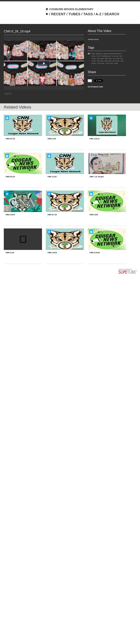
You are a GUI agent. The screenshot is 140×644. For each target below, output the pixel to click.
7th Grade (100, 61)
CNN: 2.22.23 (94, 139)
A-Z (98, 14)
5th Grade (116, 58)
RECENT (58, 14)
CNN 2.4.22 (52, 139)
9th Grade (116, 61)
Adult (116, 63)
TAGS (88, 14)
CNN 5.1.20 (10, 253)
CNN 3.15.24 (10, 215)
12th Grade (109, 63)
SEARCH (112, 14)
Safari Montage (97, 54)
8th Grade (108, 61)
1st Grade (115, 56)
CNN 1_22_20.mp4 (97, 177)
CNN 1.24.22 (52, 253)
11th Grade (101, 63)
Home (93, 56)
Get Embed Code (95, 87)
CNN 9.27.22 (10, 139)
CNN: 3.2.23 (52, 177)
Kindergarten (106, 56)
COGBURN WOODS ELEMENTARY (69, 9)
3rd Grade (100, 58)
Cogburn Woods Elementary (112, 54)
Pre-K (99, 56)
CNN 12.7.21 (52, 215)
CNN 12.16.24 (95, 253)
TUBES (74, 14)
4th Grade (108, 58)
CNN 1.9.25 (94, 215)
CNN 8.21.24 (10, 177)
